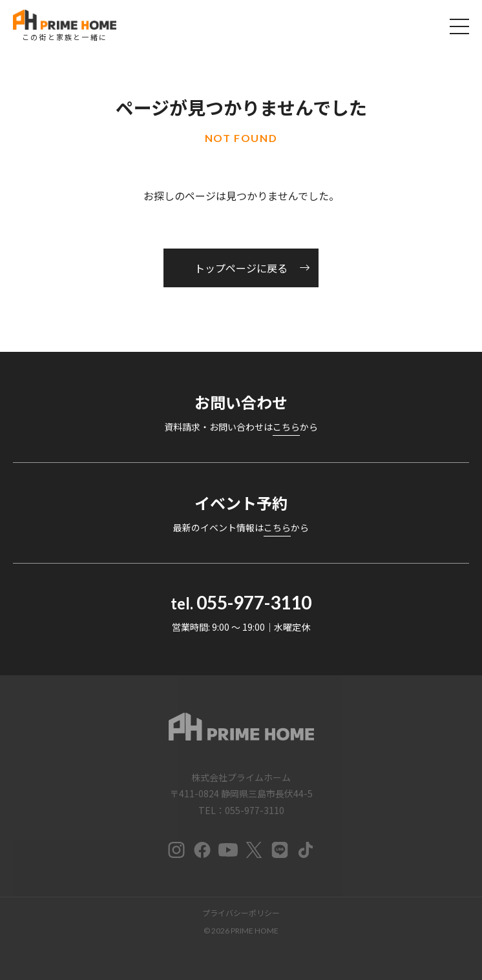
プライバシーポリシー (241, 913)
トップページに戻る (241, 268)
